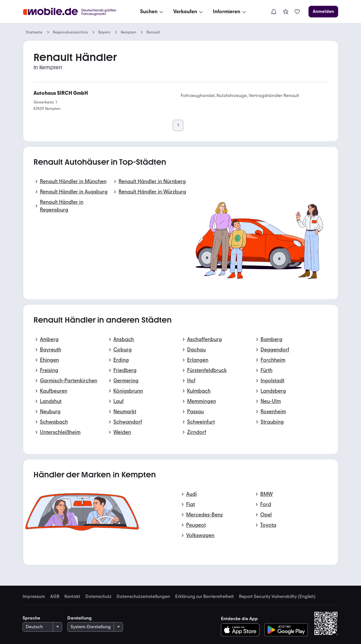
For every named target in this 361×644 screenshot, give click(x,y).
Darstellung (80, 618)
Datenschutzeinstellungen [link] (143, 597)
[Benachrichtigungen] (274, 12)
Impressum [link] (34, 597)
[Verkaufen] (189, 12)
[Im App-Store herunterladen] (242, 630)
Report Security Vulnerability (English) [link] (277, 597)
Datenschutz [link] (98, 597)
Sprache (31, 618)
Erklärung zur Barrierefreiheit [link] (204, 597)
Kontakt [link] (72, 597)
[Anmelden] (323, 12)
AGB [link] (55, 597)
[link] (286, 12)
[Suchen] (152, 12)
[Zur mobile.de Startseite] (71, 12)
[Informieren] (230, 12)
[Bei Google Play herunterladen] (286, 630)
